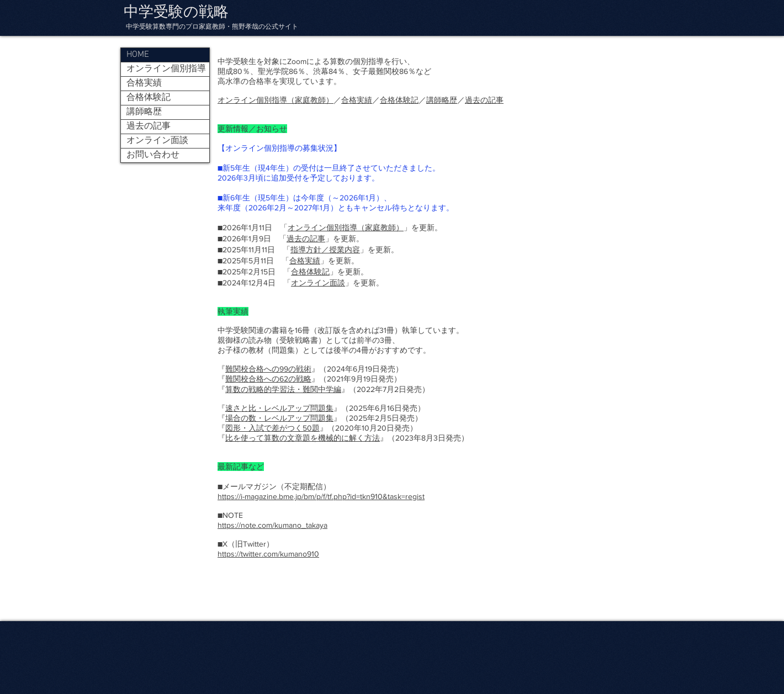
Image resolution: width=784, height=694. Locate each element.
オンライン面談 (318, 283)
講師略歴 (442, 100)
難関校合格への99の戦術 (268, 369)
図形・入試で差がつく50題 (272, 428)
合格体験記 (399, 100)
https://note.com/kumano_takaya (272, 525)
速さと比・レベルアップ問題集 (279, 408)
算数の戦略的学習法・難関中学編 (283, 389)
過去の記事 (484, 100)
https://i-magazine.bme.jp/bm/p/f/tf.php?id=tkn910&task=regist (321, 496)
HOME (138, 55)
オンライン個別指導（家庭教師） (276, 100)
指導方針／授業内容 (325, 250)
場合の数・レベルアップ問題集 (279, 418)
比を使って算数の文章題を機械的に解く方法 (303, 438)
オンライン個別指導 (166, 69)
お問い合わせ (153, 155)
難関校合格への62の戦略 (268, 379)
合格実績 (357, 100)
